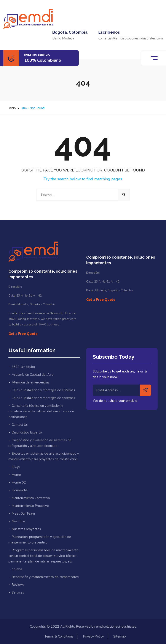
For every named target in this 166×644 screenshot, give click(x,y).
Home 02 (19, 482)
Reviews (18, 585)
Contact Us (20, 425)
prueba (17, 569)
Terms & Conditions (59, 636)
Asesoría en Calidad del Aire (33, 375)
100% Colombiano (43, 60)
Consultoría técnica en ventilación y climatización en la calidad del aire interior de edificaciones (41, 411)
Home (16, 475)
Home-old (19, 490)
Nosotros (18, 521)
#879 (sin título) (23, 367)
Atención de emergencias (30, 382)
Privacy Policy (93, 636)
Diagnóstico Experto (27, 432)
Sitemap (120, 636)
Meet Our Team (23, 514)
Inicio (12, 108)
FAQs (16, 467)
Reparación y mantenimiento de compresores (45, 577)
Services (18, 592)
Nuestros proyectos (26, 529)
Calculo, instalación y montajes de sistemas (43, 390)
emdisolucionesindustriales (116, 627)
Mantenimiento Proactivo (30, 506)
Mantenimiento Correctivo (31, 498)
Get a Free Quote (23, 334)
